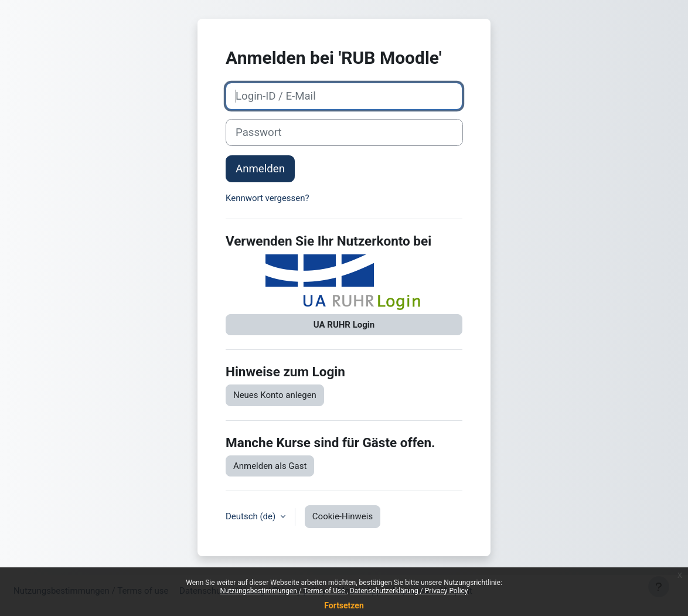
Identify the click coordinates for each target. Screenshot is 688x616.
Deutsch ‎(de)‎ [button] (252, 516)
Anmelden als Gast (270, 466)
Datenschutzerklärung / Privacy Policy (409, 591)
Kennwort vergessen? (268, 198)
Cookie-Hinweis (343, 516)
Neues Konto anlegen (275, 395)
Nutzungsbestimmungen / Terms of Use (283, 591)
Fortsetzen (344, 605)
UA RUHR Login (344, 325)
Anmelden (260, 169)
